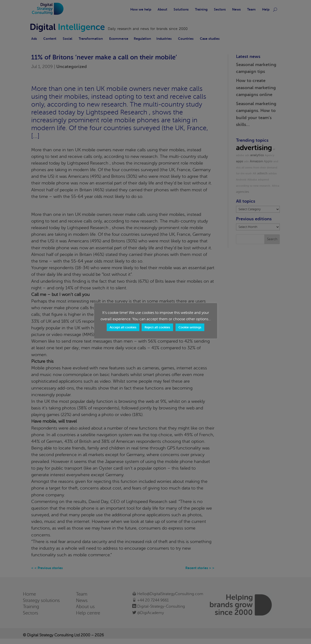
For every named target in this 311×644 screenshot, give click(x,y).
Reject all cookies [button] (157, 327)
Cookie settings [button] (190, 327)
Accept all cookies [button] (123, 327)
